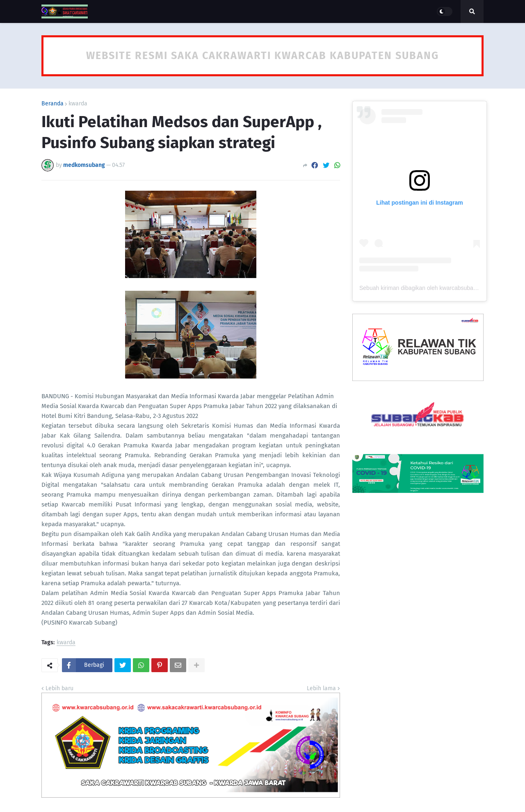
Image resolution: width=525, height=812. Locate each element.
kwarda (78, 104)
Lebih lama (321, 688)
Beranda (52, 104)
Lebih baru (59, 688)
